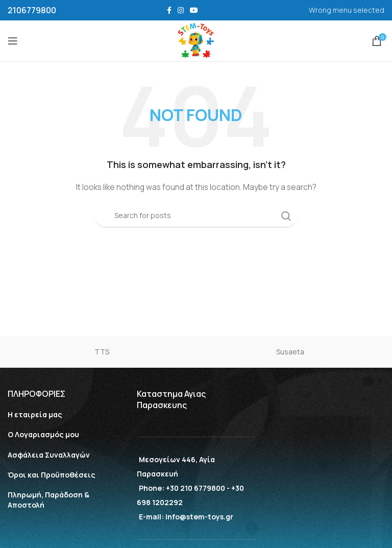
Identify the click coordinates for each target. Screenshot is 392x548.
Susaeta (290, 352)
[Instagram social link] (181, 10)
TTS (102, 352)
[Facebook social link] (169, 10)
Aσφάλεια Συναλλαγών (49, 455)
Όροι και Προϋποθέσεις (52, 475)
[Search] (196, 216)
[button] (18, 530)
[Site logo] (196, 40)
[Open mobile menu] (13, 41)
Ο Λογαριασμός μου (43, 434)
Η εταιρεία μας (35, 414)
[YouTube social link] (194, 10)
